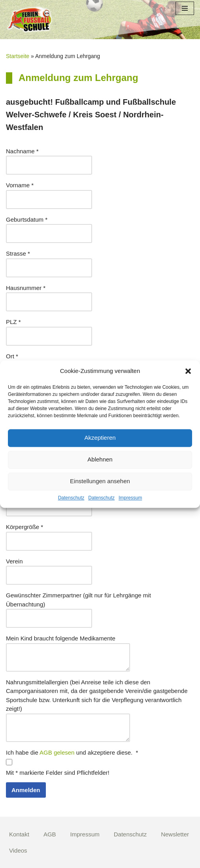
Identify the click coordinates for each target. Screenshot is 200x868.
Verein (14, 561)
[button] (188, 371)
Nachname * (22, 151)
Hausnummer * (26, 288)
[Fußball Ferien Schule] (30, 20)
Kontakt (19, 834)
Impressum (130, 498)
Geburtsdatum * (27, 219)
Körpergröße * (25, 527)
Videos (18, 850)
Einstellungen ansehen (100, 481)
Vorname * (20, 185)
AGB (50, 834)
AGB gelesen (57, 752)
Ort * (12, 356)
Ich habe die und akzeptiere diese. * (72, 752)
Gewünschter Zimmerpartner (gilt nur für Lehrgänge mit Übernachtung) (78, 600)
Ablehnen (100, 459)
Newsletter (175, 834)
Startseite (18, 56)
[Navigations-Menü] (185, 8)
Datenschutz (71, 498)
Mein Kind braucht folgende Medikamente (61, 638)
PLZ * (13, 322)
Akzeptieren (100, 438)
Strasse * (18, 253)
